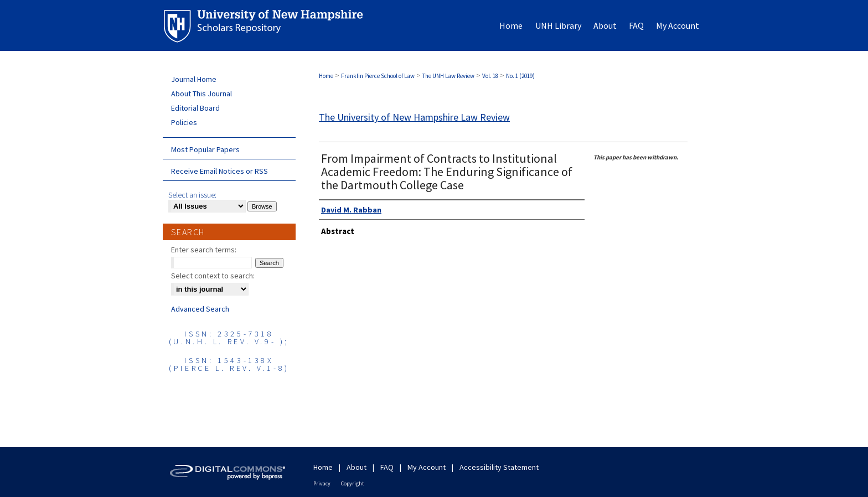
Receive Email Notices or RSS (219, 171)
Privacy (322, 483)
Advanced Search (200, 309)
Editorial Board (195, 108)
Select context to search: (213, 276)
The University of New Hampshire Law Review (414, 117)
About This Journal (201, 94)
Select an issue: (192, 195)
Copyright (353, 483)
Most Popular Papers (205, 149)
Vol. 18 (490, 76)
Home (326, 76)
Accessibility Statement (499, 467)
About (356, 467)
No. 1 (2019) (520, 76)
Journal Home (194, 79)
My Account (427, 467)
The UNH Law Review (448, 76)
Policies (184, 122)
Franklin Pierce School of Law (378, 76)
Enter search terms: (204, 250)
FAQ (387, 467)
